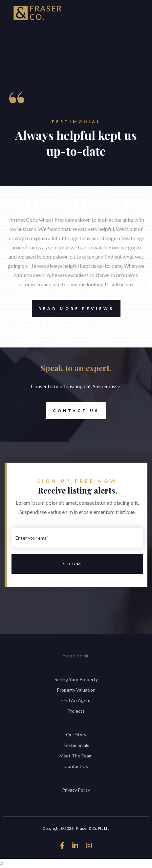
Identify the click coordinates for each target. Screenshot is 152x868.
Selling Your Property (76, 679)
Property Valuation (76, 690)
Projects (76, 711)
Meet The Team (76, 756)
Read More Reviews (73, 309)
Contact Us (73, 411)
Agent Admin (76, 656)
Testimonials (76, 745)
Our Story (76, 735)
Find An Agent (76, 700)
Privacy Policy (76, 790)
